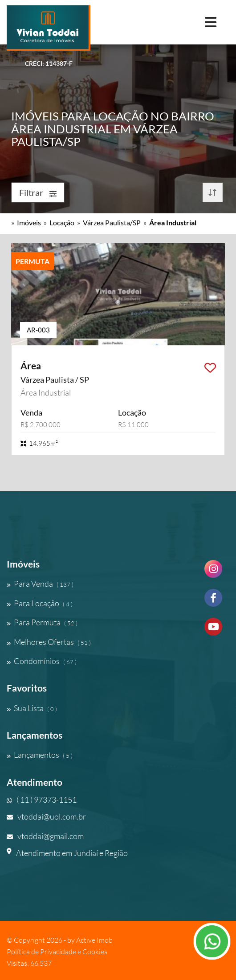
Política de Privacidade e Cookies (57, 952)
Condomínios (42, 661)
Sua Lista (32, 708)
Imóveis (29, 222)
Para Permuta (42, 622)
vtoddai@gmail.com (45, 836)
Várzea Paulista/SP (112, 222)
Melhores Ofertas (49, 642)
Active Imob (94, 940)
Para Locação (40, 603)
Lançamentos (40, 755)
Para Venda (40, 584)
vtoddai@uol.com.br (46, 816)
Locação (62, 222)
